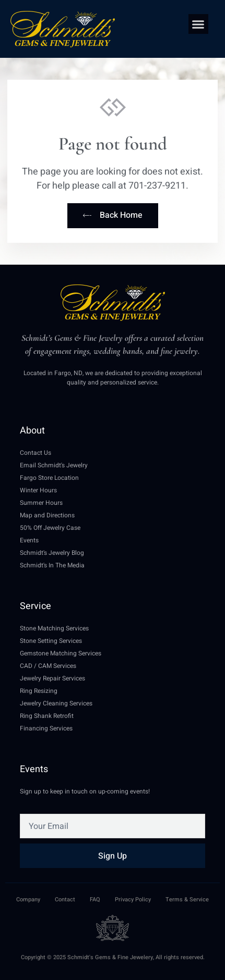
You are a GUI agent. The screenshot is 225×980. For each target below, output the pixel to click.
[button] (198, 24)
